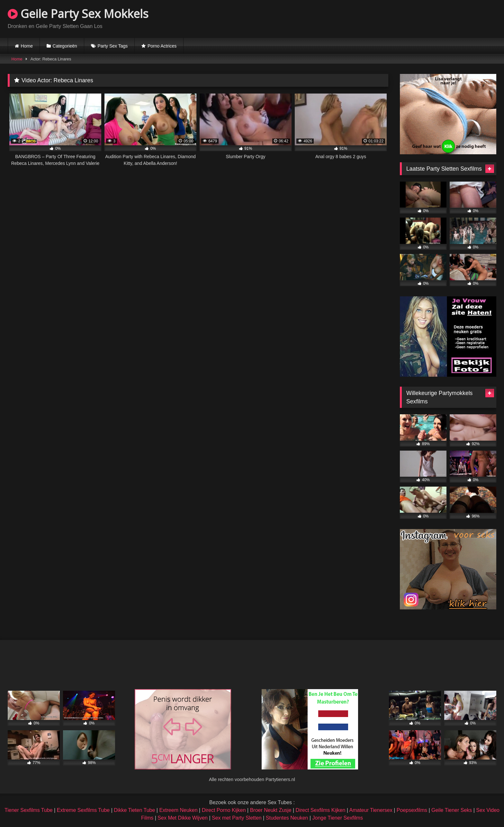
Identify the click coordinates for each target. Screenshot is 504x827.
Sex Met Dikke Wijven (183, 818)
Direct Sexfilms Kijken (321, 810)
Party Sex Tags (113, 46)
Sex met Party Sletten (237, 818)
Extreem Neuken (178, 810)
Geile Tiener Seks (452, 810)
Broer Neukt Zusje (271, 810)
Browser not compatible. (421, 18)
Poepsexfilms (412, 810)
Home (27, 46)
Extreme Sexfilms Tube (83, 810)
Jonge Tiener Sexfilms (337, 818)
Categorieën (65, 46)
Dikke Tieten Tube (134, 810)
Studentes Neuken (287, 818)
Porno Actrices (162, 46)
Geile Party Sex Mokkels (78, 14)
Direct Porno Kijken (224, 810)
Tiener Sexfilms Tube (29, 810)
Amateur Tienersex (371, 810)
